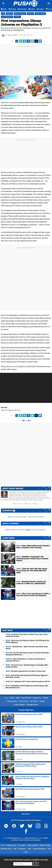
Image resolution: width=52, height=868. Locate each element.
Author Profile (18, 504)
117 (12, 562)
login (28, 530)
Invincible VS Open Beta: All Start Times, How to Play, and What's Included (27, 635)
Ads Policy (34, 701)
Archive (42, 701)
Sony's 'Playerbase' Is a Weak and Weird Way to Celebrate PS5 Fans (26, 660)
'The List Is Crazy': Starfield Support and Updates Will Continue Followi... (27, 666)
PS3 (3, 14)
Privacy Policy (12, 701)
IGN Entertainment (30, 838)
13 (12, 586)
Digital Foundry (45, 845)
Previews (17, 17)
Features (9, 14)
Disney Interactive (20, 14)
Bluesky (28, 504)
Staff (18, 698)
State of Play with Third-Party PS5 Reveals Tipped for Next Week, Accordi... (27, 676)
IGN (15, 849)
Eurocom (30, 14)
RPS (26, 852)
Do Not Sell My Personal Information (30, 840)
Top (6, 698)
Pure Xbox (22, 845)
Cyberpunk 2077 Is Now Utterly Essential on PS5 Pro (28, 682)
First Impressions (7, 17)
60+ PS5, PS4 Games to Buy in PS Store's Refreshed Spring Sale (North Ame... (27, 654)
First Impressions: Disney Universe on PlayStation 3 (21, 23)
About (12, 698)
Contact (46, 698)
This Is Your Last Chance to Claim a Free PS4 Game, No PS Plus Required (27, 641)
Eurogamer (22, 849)
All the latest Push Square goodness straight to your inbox (26, 860)
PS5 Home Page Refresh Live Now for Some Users (26, 671)
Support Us (37, 698)
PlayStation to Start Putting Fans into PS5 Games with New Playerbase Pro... (27, 687)
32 (12, 574)
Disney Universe (40, 14)
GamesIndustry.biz (40, 849)
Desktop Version (33, 705)
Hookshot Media (13, 838)
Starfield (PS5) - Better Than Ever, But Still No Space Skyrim (27, 648)
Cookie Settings (19, 705)
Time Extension (33, 845)
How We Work (26, 698)
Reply (36, 504)
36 (12, 598)
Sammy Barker (13, 35)
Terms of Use (24, 701)
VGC (30, 849)
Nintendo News (6, 849)
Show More (26, 814)
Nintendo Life (12, 845)
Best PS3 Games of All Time (11, 410)
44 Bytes (46, 838)
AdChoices (15, 840)
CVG (50, 849)
